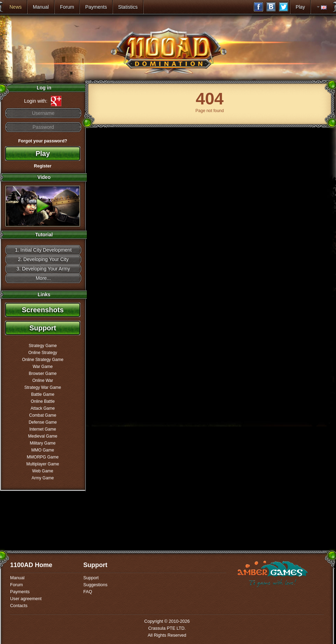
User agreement (26, 599)
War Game (43, 367)
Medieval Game (43, 436)
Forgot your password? (43, 141)
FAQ (88, 592)
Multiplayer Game (43, 464)
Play (300, 7)
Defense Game (43, 422)
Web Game (43, 471)
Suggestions (95, 585)
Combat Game (43, 415)
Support (43, 328)
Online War (43, 380)
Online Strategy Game (43, 360)
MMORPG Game (43, 457)
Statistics (128, 7)
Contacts (19, 606)
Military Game (43, 443)
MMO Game (43, 450)
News (16, 7)
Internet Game (43, 429)
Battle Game (43, 394)
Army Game (43, 478)
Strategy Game (43, 346)
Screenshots (43, 310)
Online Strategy (43, 353)
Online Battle (43, 401)
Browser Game (43, 374)
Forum (67, 7)
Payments (96, 7)
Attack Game (43, 408)
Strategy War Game (43, 387)
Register (43, 166)
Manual (41, 7)
